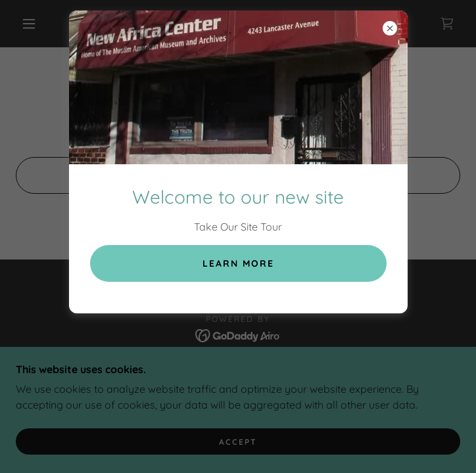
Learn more (238, 263)
